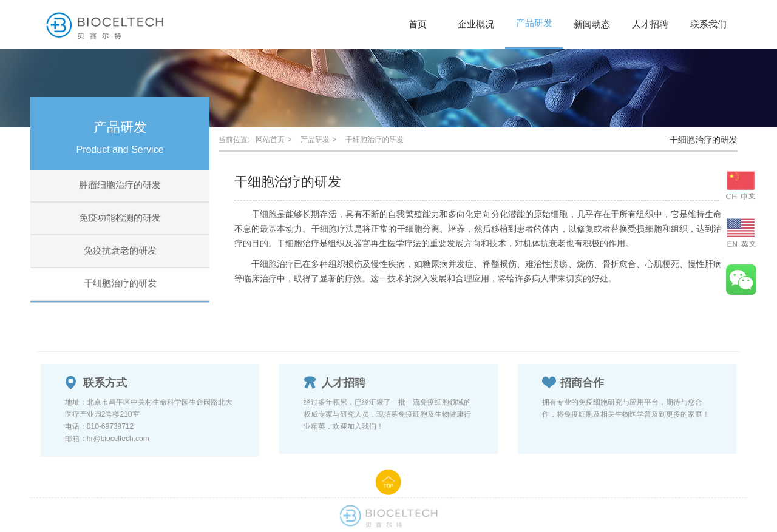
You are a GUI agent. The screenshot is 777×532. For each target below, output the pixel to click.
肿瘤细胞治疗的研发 (120, 185)
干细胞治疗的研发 (120, 283)
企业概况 (476, 24)
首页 (418, 24)
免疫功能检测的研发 (120, 217)
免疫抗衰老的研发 (120, 250)
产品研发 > (320, 140)
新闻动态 (592, 24)
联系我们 (708, 24)
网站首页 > (275, 140)
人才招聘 (650, 24)
